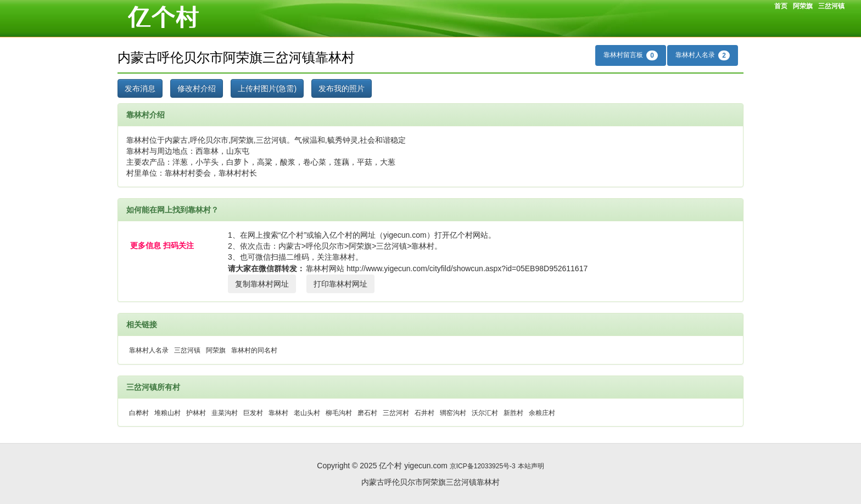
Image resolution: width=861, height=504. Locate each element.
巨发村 (253, 413)
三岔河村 (396, 413)
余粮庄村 (542, 413)
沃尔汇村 (485, 413)
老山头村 (307, 413)
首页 (781, 6)
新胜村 (513, 413)
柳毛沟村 (339, 413)
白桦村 (139, 413)
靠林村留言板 (631, 55)
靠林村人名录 (703, 55)
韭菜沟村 (225, 413)
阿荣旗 (803, 6)
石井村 (424, 413)
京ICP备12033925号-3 (483, 466)
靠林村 (278, 413)
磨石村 (367, 413)
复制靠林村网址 (262, 284)
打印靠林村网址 (340, 284)
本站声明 (531, 466)
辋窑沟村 (453, 413)
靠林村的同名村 (254, 350)
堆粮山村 (167, 413)
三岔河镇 (831, 6)
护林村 (196, 413)
